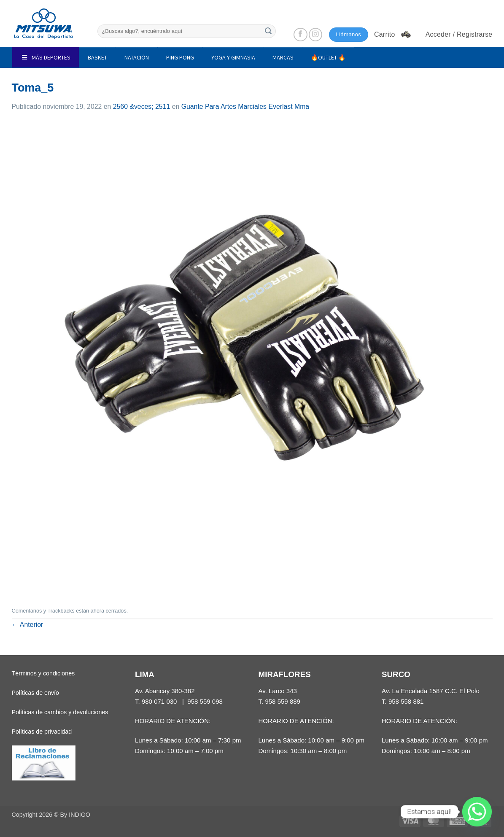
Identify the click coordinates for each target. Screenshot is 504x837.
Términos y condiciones (43, 673)
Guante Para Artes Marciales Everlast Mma (245, 107)
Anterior (28, 625)
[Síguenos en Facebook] (301, 35)
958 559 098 (205, 701)
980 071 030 (159, 701)
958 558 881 (406, 701)
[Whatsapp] (477, 812)
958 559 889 (283, 701)
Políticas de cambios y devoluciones (60, 712)
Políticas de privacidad (42, 732)
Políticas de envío (35, 693)
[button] (393, 35)
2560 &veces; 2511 (142, 107)
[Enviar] (268, 31)
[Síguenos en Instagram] (316, 35)
